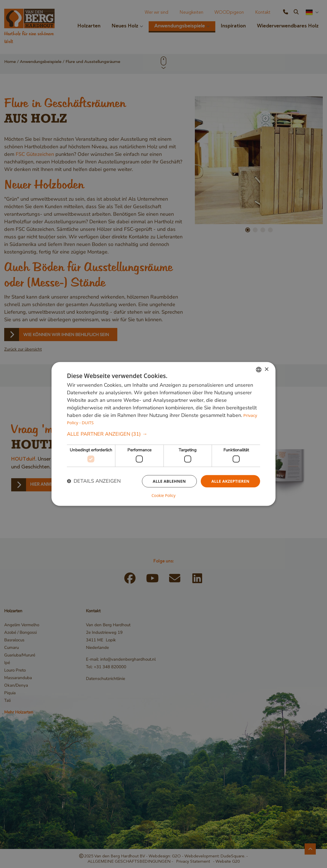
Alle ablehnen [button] (169, 481)
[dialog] (163, 434)
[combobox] (259, 370)
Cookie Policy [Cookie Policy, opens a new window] (163, 496)
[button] (163, 434)
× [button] (266, 369)
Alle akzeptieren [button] (230, 481)
